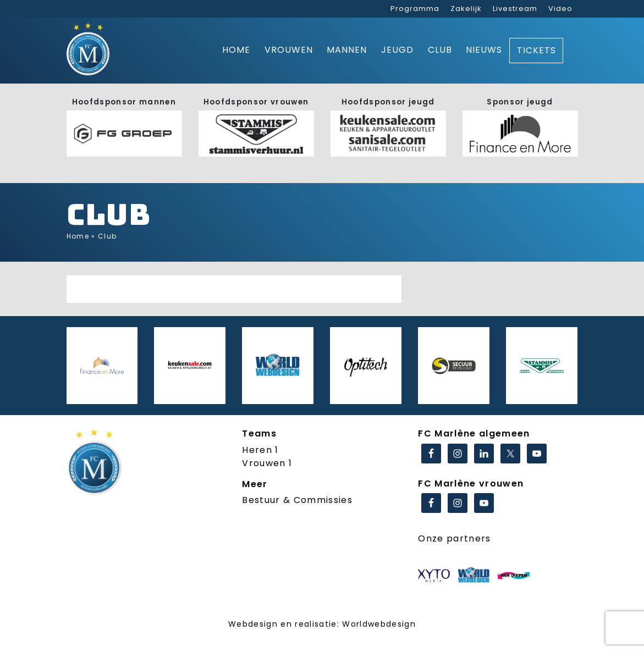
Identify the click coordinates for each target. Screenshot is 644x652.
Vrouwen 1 (267, 463)
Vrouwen (289, 50)
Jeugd (397, 50)
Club (440, 50)
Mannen (347, 50)
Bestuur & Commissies (297, 500)
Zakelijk (466, 9)
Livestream (515, 9)
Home (236, 50)
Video (560, 9)
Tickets (536, 50)
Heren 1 (260, 450)
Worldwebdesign (379, 624)
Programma (415, 9)
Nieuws (484, 50)
